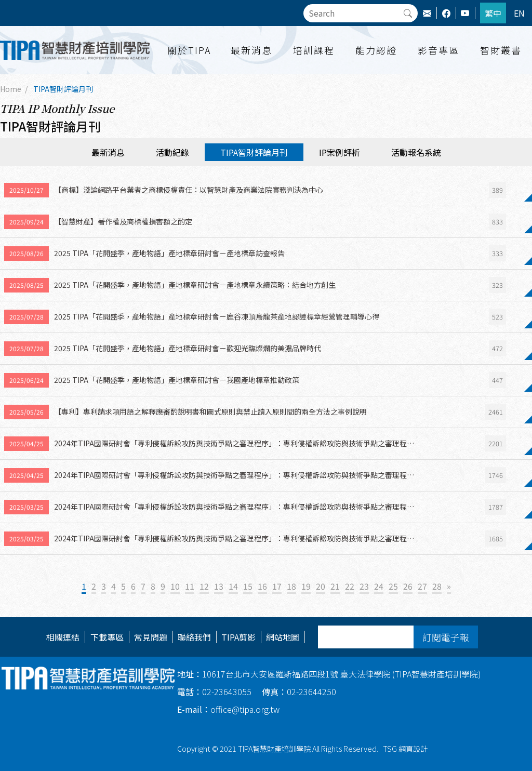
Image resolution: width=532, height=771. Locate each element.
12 (204, 586)
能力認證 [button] (376, 50)
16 (262, 586)
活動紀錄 (172, 152)
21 (335, 586)
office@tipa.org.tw (228, 709)
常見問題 (151, 637)
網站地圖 (283, 637)
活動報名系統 (416, 152)
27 (422, 586)
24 (379, 586)
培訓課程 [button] (314, 50)
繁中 (493, 13)
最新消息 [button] (251, 50)
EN (519, 13)
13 (219, 586)
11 (190, 586)
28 (437, 586)
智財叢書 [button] (501, 50)
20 (321, 586)
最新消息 (108, 152)
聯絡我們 (194, 637)
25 (393, 586)
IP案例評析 (340, 152)
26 (408, 586)
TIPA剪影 (238, 637)
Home (11, 89)
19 (306, 586)
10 (175, 586)
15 (248, 586)
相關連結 (63, 637)
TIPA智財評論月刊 (63, 89)
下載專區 (107, 637)
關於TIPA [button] (189, 50)
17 (277, 586)
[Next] (449, 587)
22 (350, 586)
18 (291, 586)
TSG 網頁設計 (405, 748)
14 (233, 586)
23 (364, 586)
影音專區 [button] (438, 50)
